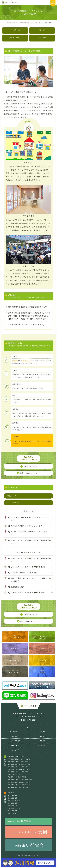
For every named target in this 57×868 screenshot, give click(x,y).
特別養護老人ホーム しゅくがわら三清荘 (20, 780)
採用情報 (42, 736)
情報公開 (42, 741)
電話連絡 (15, 361)
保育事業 (15, 736)
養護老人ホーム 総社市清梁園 (17, 777)
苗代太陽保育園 (13, 803)
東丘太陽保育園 (13, 806)
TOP (29, 727)
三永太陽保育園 (13, 798)
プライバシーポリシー (42, 745)
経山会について (15, 732)
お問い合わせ (15, 745)
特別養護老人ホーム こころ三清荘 (18, 767)
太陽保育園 (11, 793)
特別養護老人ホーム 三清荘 (16, 757)
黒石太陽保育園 (13, 811)
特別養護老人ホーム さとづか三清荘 (19, 785)
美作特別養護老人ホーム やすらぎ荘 (19, 759)
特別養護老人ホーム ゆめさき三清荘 (19, 769)
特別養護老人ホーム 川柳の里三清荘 (19, 762)
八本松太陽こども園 (14, 808)
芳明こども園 (12, 813)
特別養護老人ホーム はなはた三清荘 (19, 782)
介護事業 (42, 732)
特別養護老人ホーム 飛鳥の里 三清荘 (19, 764)
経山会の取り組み (15, 741)
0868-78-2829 (30, 720)
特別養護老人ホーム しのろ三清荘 (18, 772)
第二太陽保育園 (13, 795)
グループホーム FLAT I (15, 774)
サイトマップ (15, 750)
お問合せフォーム (27, 361)
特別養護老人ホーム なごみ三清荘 (18, 787)
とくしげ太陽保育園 (14, 801)
